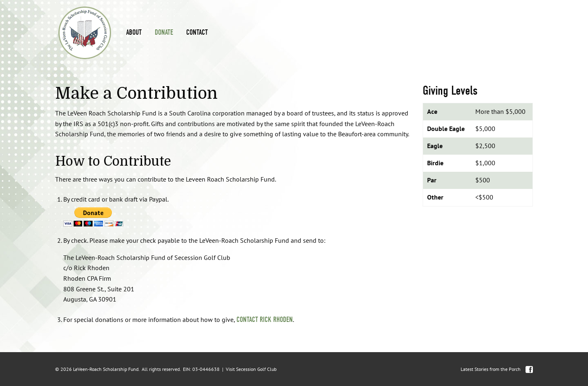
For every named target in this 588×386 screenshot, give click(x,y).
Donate (164, 32)
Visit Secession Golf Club (251, 369)
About (134, 32)
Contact (197, 32)
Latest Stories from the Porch (491, 369)
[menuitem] (134, 33)
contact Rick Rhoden (265, 320)
